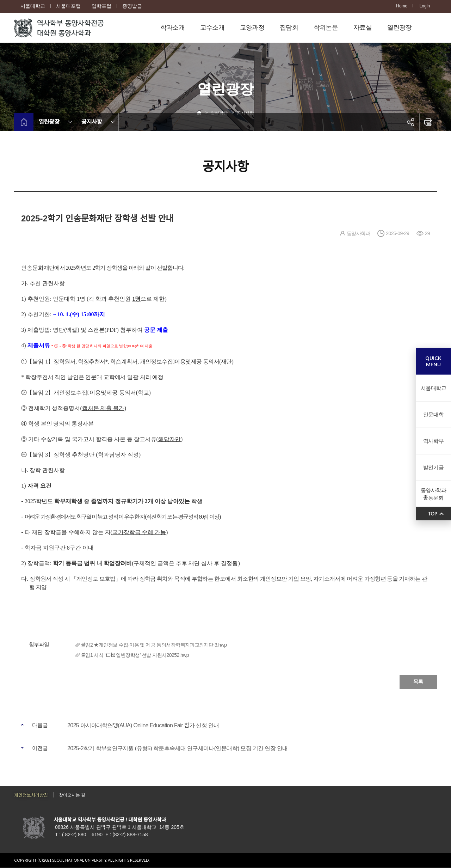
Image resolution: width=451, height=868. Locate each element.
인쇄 (428, 122)
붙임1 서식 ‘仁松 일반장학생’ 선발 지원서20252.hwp (135, 655)
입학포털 (101, 6)
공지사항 (92, 122)
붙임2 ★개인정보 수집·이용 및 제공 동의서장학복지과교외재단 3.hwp (154, 645)
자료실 (363, 27)
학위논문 (326, 27)
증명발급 (132, 6)
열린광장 (399, 27)
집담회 (289, 27)
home (24, 122)
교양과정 (252, 27)
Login (425, 6)
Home (402, 6)
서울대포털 (68, 6)
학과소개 (172, 27)
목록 (418, 682)
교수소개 (212, 27)
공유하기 (410, 122)
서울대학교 (33, 6)
